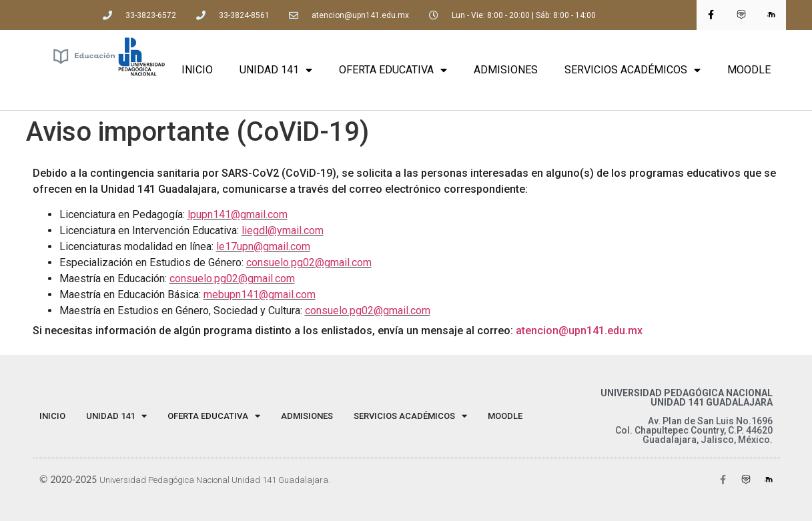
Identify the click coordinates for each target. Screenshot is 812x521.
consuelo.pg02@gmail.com (309, 263)
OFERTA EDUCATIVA (393, 70)
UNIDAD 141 (276, 70)
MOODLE (749, 70)
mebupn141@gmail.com (260, 295)
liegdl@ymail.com (283, 230)
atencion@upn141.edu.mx (579, 331)
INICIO (197, 70)
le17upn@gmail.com (263, 246)
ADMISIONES (506, 70)
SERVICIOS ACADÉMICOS (633, 70)
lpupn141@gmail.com (238, 214)
